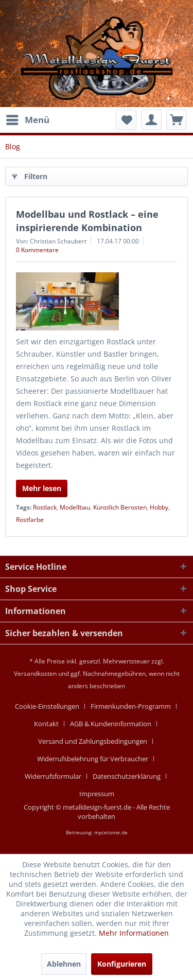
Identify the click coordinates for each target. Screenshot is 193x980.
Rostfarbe (30, 520)
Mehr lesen (42, 488)
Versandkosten (35, 673)
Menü (28, 119)
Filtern (30, 175)
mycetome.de (111, 832)
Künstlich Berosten (120, 507)
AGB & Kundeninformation (111, 724)
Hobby (159, 507)
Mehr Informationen (134, 933)
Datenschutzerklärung (127, 776)
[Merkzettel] (126, 120)
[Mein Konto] (151, 120)
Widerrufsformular (53, 776)
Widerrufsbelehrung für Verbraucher (93, 759)
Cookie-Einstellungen (47, 706)
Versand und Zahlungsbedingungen (93, 741)
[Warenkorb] (177, 120)
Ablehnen (64, 964)
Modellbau (75, 507)
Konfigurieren (122, 964)
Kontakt (46, 724)
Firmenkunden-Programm (131, 706)
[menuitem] (27, 120)
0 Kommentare (37, 250)
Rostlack (45, 507)
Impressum (97, 794)
